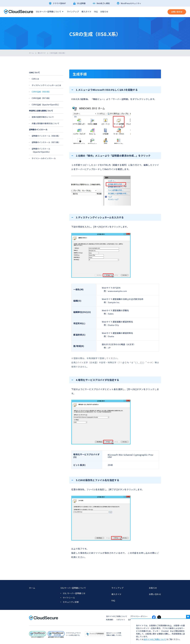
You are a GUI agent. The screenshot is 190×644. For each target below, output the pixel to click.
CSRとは (35, 79)
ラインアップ (73, 12)
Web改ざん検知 (103, 3)
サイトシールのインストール (44, 158)
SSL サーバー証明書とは (74, 593)
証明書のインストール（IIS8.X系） (46, 136)
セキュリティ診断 (71, 602)
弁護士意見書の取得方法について (46, 123)
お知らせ (104, 12)
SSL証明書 (81, 3)
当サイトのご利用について (117, 616)
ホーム (31, 53)
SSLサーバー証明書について (48, 12)
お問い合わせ (155, 594)
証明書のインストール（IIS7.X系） (46, 142)
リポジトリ (121, 620)
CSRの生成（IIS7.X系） (41, 98)
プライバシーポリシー (139, 616)
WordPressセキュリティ (131, 3)
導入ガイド (86, 12)
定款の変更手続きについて (43, 117)
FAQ (96, 12)
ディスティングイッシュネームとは (46, 85)
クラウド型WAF (59, 3)
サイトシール (69, 598)
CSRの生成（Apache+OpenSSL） (46, 105)
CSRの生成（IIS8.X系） (58, 53)
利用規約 (110, 620)
